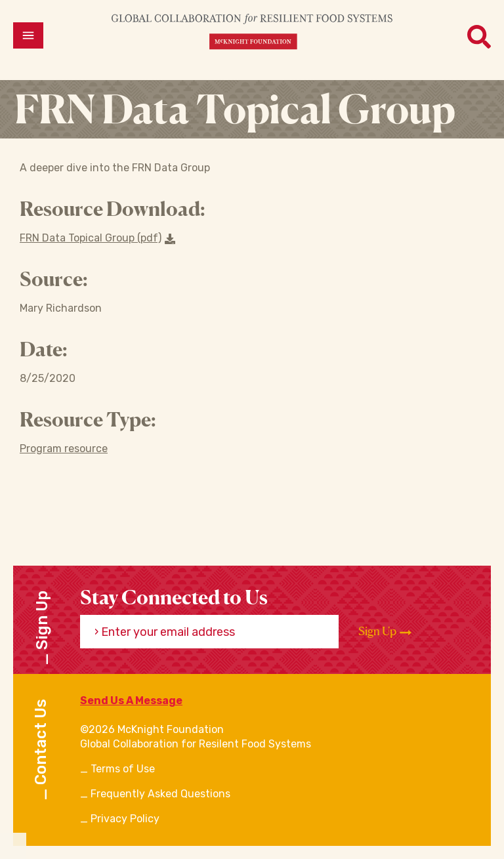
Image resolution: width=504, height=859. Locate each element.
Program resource (64, 449)
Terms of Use (123, 769)
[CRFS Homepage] (252, 31)
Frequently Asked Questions (160, 794)
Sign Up (385, 631)
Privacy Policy (125, 819)
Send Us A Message (131, 701)
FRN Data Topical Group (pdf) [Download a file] (97, 238)
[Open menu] (28, 35)
